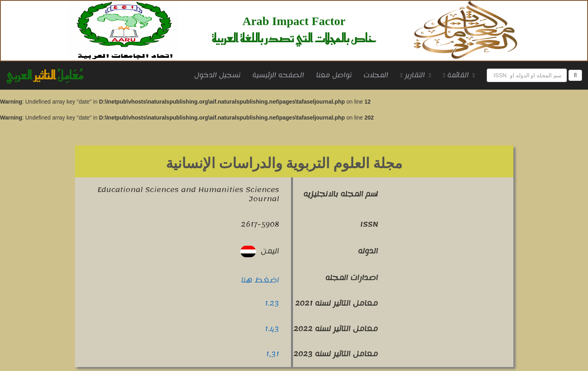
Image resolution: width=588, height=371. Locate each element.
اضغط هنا (260, 280)
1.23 (272, 303)
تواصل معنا (334, 75)
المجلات (376, 75)
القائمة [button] (459, 75)
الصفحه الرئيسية (281, 75)
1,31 (272, 354)
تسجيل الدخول (217, 75)
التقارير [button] (416, 75)
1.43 (272, 329)
